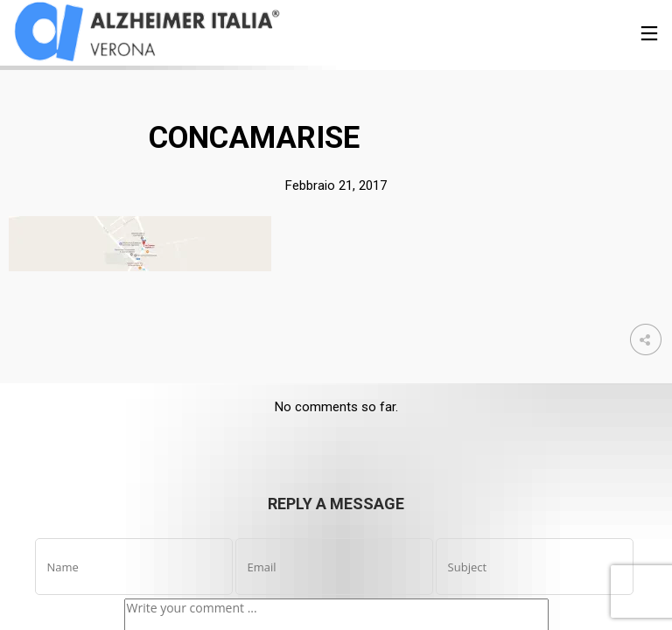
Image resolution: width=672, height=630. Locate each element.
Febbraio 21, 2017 (336, 185)
